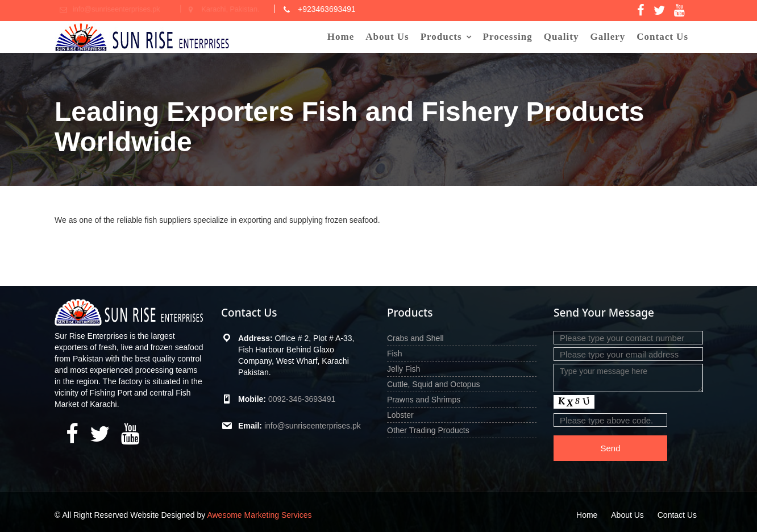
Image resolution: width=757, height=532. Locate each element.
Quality (561, 37)
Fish (394, 354)
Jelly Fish (404, 369)
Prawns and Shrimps (424, 400)
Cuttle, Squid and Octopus (433, 384)
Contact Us (662, 37)
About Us (387, 37)
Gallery (608, 37)
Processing (508, 37)
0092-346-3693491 (301, 399)
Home (341, 37)
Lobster (400, 415)
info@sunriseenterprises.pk (312, 426)
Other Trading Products (428, 430)
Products (441, 37)
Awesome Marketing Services (259, 515)
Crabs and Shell (415, 338)
